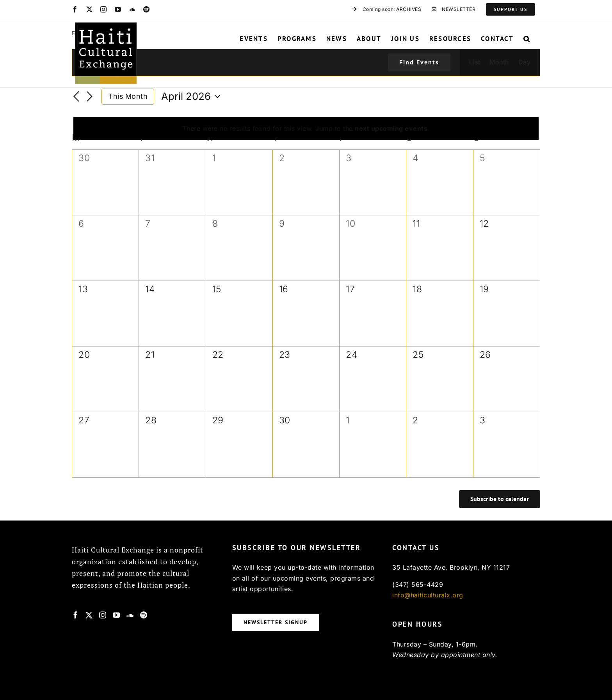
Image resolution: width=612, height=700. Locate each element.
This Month (128, 96)
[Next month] (90, 97)
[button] (527, 39)
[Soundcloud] (130, 615)
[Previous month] (76, 97)
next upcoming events (391, 128)
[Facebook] (76, 615)
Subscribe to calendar (500, 499)
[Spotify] (144, 615)
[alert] (306, 129)
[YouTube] (117, 615)
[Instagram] (103, 615)
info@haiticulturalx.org (428, 595)
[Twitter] (89, 615)
